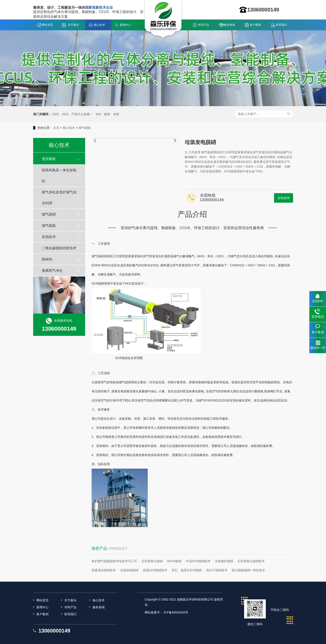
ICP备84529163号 (176, 612)
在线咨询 (284, 198)
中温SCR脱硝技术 (198, 561)
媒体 (107, 114)
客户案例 (255, 25)
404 (98, 114)
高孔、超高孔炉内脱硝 (187, 570)
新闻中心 (125, 25)
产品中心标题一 (82, 114)
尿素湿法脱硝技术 (104, 570)
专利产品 (203, 25)
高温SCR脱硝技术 (155, 570)
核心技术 (99, 25)
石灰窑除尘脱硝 (152, 561)
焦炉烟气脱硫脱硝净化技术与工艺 (114, 561)
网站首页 (47, 25)
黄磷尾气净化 (52, 271)
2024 (55, 114)
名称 (116, 114)
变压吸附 (49, 159)
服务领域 (229, 25)
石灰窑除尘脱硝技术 (251, 561)
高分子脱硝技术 (217, 570)
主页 (56, 128)
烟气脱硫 (49, 226)
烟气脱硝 (84, 128)
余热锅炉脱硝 (224, 561)
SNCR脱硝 (174, 561)
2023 (65, 114)
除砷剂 (47, 259)
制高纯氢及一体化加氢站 (59, 176)
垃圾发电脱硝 (129, 570)
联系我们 (281, 25)
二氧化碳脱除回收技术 (59, 248)
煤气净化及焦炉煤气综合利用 (59, 198)
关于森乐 (73, 25)
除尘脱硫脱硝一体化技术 (248, 570)
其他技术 (49, 237)
